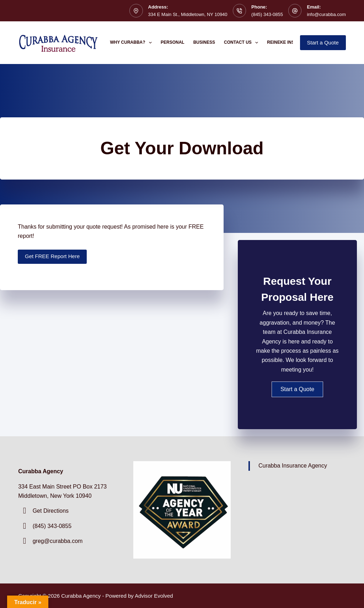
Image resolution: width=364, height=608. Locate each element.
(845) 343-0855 (267, 14)
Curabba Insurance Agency (293, 466)
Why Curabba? (133, 43)
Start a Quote (323, 42)
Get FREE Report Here (52, 256)
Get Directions (51, 511)
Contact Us (242, 43)
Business (204, 42)
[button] (297, 389)
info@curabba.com (326, 14)
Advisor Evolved (154, 596)
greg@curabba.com (58, 541)
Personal (173, 42)
